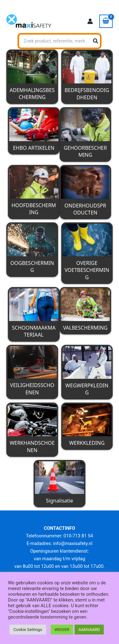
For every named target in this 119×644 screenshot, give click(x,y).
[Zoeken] (96, 41)
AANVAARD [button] (89, 630)
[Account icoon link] (90, 21)
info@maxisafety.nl (73, 543)
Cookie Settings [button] (28, 630)
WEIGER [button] (62, 630)
